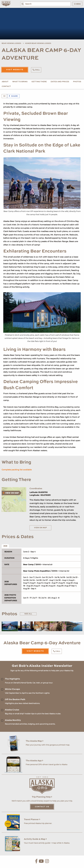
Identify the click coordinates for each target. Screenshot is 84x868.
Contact (6, 86)
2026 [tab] (5, 546)
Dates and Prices (60, 82)
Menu (77, 4)
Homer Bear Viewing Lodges (38, 43)
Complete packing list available (17, 470)
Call (36, 70)
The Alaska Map (35, 741)
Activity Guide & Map (35, 839)
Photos (77, 82)
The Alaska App (34, 761)
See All (28, 614)
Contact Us (42, 807)
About (5, 82)
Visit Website (15, 70)
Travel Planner (32, 820)
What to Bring (20, 82)
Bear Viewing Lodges (11, 43)
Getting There (39, 82)
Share (13, 96)
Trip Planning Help (42, 797)
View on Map (40, 528)
